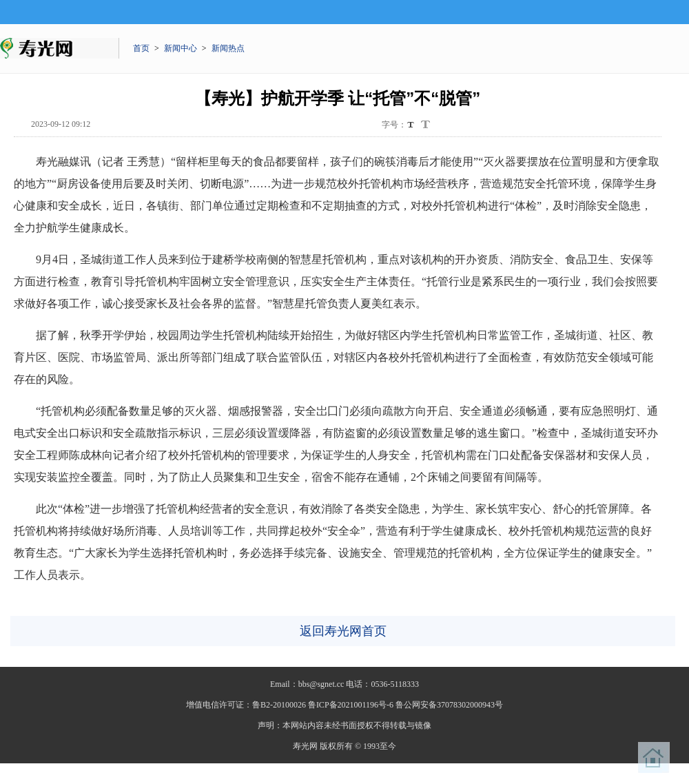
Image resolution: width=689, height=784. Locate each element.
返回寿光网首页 (343, 631)
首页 (141, 48)
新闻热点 (228, 48)
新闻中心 (181, 48)
